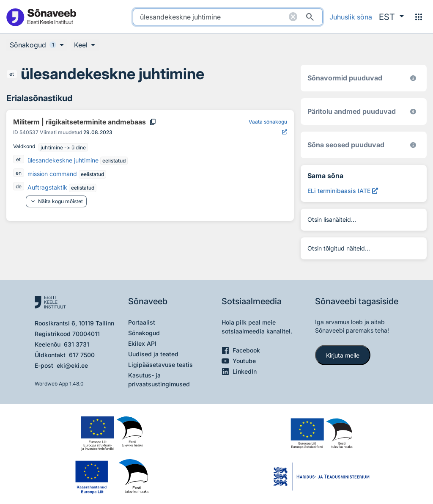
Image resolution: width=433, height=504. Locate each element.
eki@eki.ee (72, 365)
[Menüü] (419, 17)
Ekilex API (142, 343)
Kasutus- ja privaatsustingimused (159, 380)
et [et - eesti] (12, 74)
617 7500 (82, 355)
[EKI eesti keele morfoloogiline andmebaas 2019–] (413, 78)
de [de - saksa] (19, 186)
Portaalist (142, 322)
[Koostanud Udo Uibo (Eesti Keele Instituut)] (413, 112)
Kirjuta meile (343, 355)
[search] (228, 17)
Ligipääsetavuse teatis (160, 365)
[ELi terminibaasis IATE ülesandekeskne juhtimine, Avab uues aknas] (343, 191)
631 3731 (77, 344)
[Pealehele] (41, 17)
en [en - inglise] (19, 173)
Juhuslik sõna (351, 17)
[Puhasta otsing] (293, 17)
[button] (392, 17)
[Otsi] (310, 17)
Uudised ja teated (153, 354)
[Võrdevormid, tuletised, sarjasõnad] (413, 145)
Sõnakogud (144, 333)
